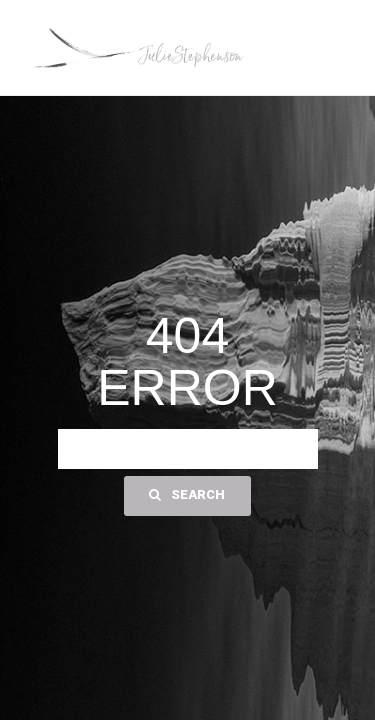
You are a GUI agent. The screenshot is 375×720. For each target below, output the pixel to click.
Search (187, 494)
